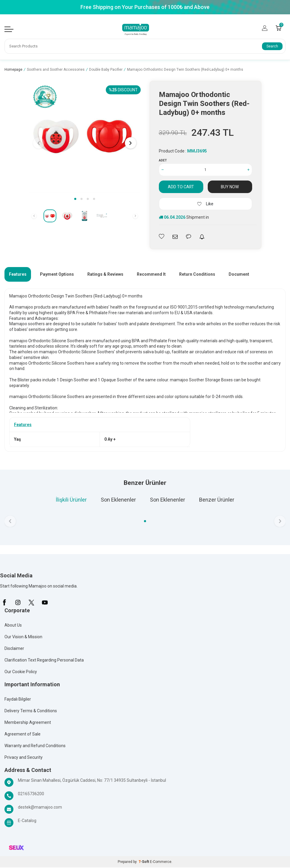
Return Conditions (197, 275)
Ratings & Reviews (105, 275)
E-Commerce (161, 862)
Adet (163, 161)
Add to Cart (181, 187)
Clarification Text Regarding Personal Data (44, 661)
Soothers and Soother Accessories (56, 70)
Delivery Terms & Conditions (31, 711)
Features (18, 275)
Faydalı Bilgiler (18, 700)
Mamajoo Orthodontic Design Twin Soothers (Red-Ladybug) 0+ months (185, 70)
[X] (31, 603)
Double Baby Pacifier (106, 70)
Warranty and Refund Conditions (35, 746)
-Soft (144, 862)
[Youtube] (45, 603)
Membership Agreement (28, 723)
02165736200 (31, 794)
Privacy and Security (24, 758)
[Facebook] (4, 603)
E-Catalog (27, 821)
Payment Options (57, 275)
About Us (13, 626)
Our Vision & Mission (23, 637)
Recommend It (151, 275)
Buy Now (230, 187)
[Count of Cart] (279, 28)
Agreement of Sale (23, 735)
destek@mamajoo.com (40, 808)
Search (272, 47)
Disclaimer (14, 649)
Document (239, 275)
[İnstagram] (18, 603)
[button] (75, 199)
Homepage (13, 70)
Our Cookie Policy (21, 672)
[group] (84, 137)
